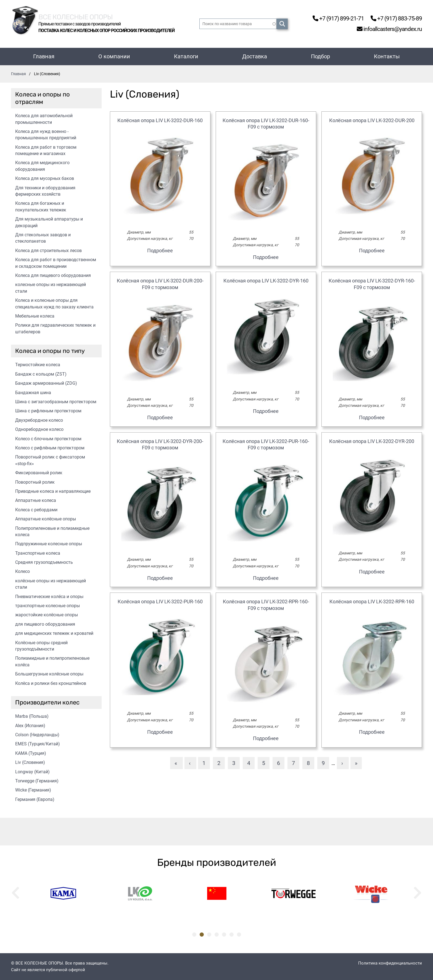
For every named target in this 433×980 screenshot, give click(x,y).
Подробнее (160, 251)
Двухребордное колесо (39, 420)
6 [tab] (232, 935)
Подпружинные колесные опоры (49, 544)
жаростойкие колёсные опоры (47, 615)
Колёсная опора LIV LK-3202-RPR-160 (372, 602)
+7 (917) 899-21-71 (331, 18)
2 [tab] (202, 935)
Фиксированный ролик (39, 473)
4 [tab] (217, 935)
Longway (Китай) (32, 772)
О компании (114, 56)
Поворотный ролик (35, 482)
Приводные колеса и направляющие (53, 491)
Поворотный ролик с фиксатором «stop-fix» (50, 460)
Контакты (387, 56)
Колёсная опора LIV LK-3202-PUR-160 (160, 602)
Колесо (23, 571)
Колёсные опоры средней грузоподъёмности (41, 646)
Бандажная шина (33, 393)
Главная (44, 56)
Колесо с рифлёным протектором (50, 448)
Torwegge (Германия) (37, 781)
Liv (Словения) (30, 762)
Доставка (255, 56)
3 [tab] (209, 935)
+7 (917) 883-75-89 (394, 18)
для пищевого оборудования (45, 624)
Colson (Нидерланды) (37, 735)
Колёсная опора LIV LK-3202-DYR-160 (266, 281)
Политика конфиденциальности (390, 963)
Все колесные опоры (83, 16)
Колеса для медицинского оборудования (42, 166)
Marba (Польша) (32, 716)
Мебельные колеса (35, 316)
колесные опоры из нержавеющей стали (51, 288)
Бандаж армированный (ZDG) (46, 383)
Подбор (320, 56)
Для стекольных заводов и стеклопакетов (43, 238)
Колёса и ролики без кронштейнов (51, 683)
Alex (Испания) (30, 726)
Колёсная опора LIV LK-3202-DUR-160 (160, 120)
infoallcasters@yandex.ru (385, 29)
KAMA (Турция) (31, 753)
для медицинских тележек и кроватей (54, 633)
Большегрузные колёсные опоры (49, 674)
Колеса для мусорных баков (45, 178)
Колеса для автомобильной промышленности (44, 119)
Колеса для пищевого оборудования (53, 275)
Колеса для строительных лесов (48, 251)
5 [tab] (224, 935)
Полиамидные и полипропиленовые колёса (52, 661)
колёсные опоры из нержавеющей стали (51, 584)
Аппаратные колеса (36, 500)
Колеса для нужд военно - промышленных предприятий (46, 135)
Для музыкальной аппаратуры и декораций (49, 222)
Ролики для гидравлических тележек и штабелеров (55, 328)
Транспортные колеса (38, 553)
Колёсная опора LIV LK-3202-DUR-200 (372, 120)
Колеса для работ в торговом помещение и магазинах (46, 150)
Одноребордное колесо (39, 429)
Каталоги (186, 56)
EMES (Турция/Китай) (38, 744)
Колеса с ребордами (36, 510)
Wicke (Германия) (33, 790)
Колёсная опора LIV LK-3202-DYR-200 (372, 441)
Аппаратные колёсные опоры (46, 519)
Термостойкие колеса (38, 365)
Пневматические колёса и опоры (49, 597)
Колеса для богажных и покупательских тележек (41, 206)
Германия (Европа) (35, 799)
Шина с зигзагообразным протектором (56, 402)
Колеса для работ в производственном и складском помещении (56, 263)
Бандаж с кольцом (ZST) (41, 374)
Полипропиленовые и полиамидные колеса (52, 531)
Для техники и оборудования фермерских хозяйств (45, 191)
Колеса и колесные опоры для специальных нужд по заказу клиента (54, 303)
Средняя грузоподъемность (44, 562)
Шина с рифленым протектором (48, 411)
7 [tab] (239, 935)
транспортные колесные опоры (47, 606)
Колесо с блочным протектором (48, 439)
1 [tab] (194, 935)
